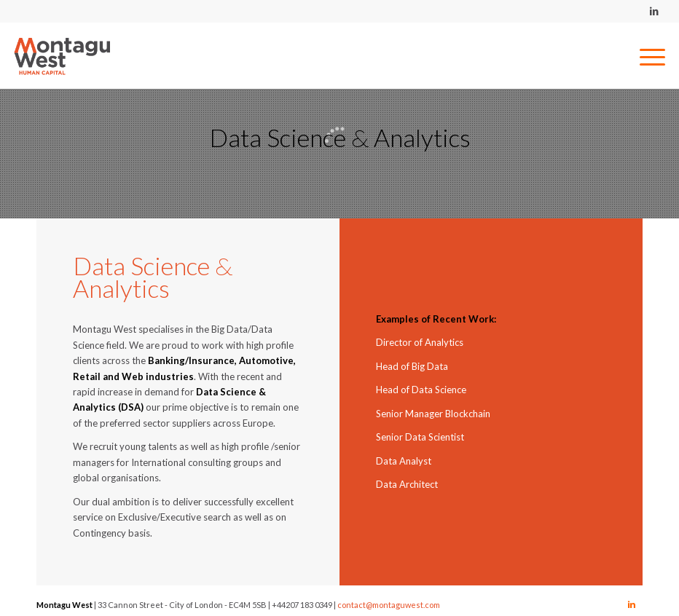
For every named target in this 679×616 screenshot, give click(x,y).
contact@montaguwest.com (389, 605)
